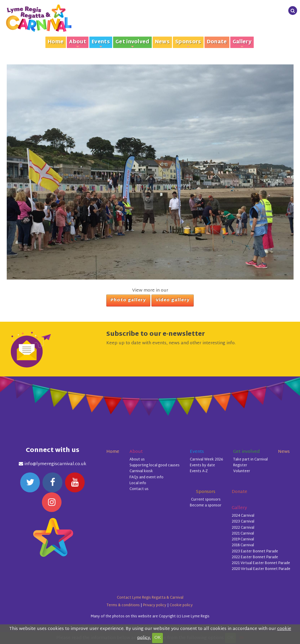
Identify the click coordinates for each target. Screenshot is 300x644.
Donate (217, 42)
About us (137, 460)
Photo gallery (128, 300)
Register (240, 465)
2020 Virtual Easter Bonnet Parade (261, 569)
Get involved (132, 43)
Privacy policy (155, 605)
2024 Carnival (243, 516)
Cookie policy (181, 605)
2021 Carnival (243, 534)
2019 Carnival (243, 539)
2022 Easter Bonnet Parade (255, 557)
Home (56, 42)
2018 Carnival (243, 545)
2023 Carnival (243, 522)
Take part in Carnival (250, 460)
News (162, 42)
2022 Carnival (243, 528)
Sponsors (188, 43)
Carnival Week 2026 (206, 460)
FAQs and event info (146, 477)
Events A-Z (199, 471)
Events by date (202, 465)
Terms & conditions (123, 605)
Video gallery (173, 300)
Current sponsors (206, 500)
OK (158, 638)
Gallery (242, 43)
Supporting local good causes (155, 465)
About (78, 43)
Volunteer (242, 471)
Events (101, 43)
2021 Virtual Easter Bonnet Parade (261, 563)
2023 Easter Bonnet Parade (255, 551)
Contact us (139, 489)
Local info (138, 483)
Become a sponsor (206, 506)
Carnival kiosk (141, 471)
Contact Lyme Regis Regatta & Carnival (150, 598)
